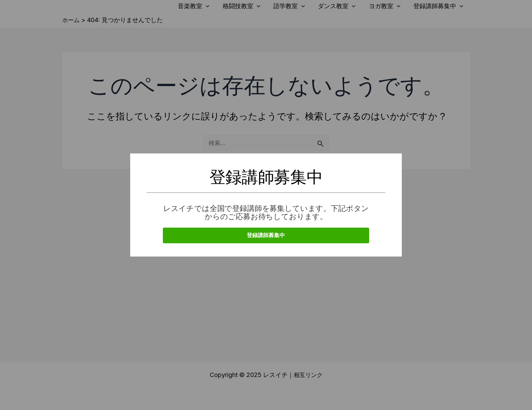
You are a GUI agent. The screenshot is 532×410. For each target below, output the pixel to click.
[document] (266, 205)
